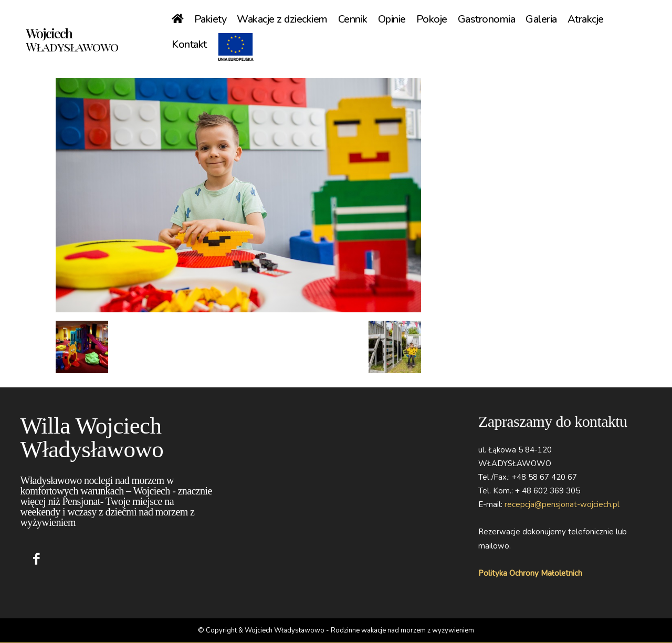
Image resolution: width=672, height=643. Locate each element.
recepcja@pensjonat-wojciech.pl (562, 504)
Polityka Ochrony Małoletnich (530, 573)
